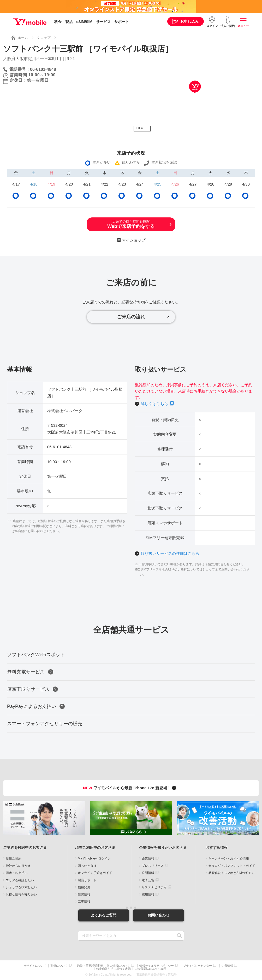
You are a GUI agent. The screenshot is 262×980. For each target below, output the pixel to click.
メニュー (243, 26)
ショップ (44, 38)
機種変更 (84, 887)
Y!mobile (30, 22)
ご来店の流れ (131, 317)
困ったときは (87, 866)
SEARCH (179, 936)
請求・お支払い (17, 873)
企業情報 (148, 858)
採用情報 (148, 895)
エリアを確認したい (20, 880)
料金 (58, 22)
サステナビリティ (154, 887)
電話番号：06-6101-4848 (33, 69)
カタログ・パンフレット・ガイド (232, 866)
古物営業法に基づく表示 (150, 969)
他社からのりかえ (18, 866)
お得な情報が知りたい (21, 895)
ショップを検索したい (21, 887)
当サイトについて (35, 966)
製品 (69, 22)
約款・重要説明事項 (90, 966)
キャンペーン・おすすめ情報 (229, 858)
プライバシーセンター (198, 966)
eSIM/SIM (84, 22)
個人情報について (118, 966)
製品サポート (87, 880)
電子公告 (148, 880)
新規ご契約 (14, 858)
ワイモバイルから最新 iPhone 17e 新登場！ (130, 788)
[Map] (195, 95)
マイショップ (134, 240)
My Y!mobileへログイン (94, 858)
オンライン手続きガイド (95, 873)
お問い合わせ (158, 915)
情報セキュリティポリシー (157, 966)
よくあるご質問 (104, 915)
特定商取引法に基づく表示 (114, 969)
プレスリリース (153, 866)
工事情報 (84, 902)
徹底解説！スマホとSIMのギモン (231, 873)
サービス (103, 22)
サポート (122, 22)
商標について (59, 966)
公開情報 (148, 873)
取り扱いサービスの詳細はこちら (170, 553)
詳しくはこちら (154, 404)
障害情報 (84, 895)
